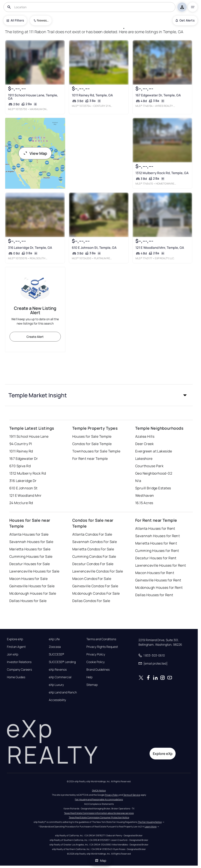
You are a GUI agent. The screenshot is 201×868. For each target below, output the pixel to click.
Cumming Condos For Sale (94, 556)
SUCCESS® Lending (62, 662)
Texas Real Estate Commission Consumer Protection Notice (99, 817)
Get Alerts (185, 20)
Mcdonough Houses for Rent (159, 587)
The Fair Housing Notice (150, 822)
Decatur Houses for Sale (30, 564)
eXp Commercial (60, 677)
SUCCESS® (57, 654)
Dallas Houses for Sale (28, 601)
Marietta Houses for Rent (156, 543)
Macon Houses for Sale (28, 579)
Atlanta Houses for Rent (155, 528)
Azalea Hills (145, 436)
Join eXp (13, 654)
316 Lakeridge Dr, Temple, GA (30, 247)
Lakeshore (144, 459)
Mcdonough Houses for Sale (33, 593)
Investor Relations (19, 662)
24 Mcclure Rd (21, 503)
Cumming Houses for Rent (157, 551)
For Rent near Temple (90, 459)
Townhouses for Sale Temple (96, 451)
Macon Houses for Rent (155, 573)
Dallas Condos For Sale (91, 601)
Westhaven (145, 495)
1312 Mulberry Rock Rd (28, 473)
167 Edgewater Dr (24, 459)
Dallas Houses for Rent (154, 595)
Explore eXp (15, 639)
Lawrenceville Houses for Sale (34, 571)
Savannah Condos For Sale (95, 542)
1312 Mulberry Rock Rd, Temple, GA (162, 173)
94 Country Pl (21, 444)
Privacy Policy (96, 654)
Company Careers (19, 670)
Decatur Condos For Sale (93, 564)
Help (89, 677)
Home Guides (16, 677)
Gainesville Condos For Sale (95, 586)
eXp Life (54, 639)
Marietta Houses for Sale (30, 549)
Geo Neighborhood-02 (154, 473)
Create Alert (35, 337)
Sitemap (92, 685)
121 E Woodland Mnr (26, 495)
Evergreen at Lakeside (154, 451)
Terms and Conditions (101, 639)
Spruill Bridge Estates (153, 488)
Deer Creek (144, 444)
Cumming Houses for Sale (31, 556)
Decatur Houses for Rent (156, 558)
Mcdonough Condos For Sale (96, 593)
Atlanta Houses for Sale (29, 534)
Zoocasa (55, 647)
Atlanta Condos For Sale (92, 534)
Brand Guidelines (98, 670)
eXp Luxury (56, 685)
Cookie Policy (96, 662)
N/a (138, 481)
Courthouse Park (149, 466)
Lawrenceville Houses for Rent (161, 565)
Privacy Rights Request (102, 647)
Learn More (151, 827)
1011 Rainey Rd (21, 451)
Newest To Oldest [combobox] (43, 20)
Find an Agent (16, 647)
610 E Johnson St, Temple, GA (94, 247)
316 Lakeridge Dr (23, 481)
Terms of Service (132, 795)
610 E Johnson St (23, 488)
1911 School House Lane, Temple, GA (33, 97)
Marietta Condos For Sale (93, 549)
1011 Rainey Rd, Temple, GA (92, 95)
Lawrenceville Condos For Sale (98, 571)
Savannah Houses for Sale (31, 542)
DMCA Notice (99, 790)
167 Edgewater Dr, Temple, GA (158, 95)
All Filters (15, 20)
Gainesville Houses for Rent (158, 580)
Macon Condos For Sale (92, 579)
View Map (35, 153)
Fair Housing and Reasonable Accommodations (99, 799)
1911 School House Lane (29, 436)
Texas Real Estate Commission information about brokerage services (99, 813)
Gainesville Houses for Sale (32, 586)
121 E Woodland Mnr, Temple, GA (160, 247)
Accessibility (57, 700)
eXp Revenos (58, 670)
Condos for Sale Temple (92, 444)
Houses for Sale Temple (92, 436)
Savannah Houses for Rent (158, 536)
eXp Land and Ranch (63, 692)
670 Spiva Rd (20, 466)
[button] (99, 395)
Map (100, 861)
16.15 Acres (144, 503)
